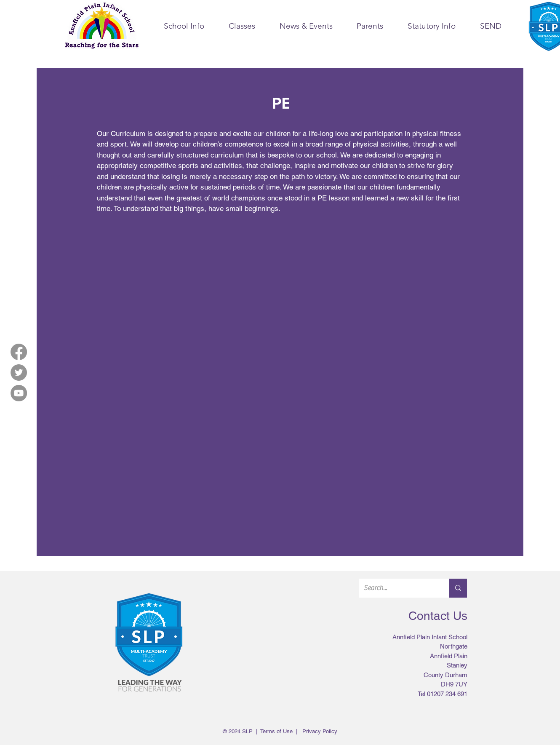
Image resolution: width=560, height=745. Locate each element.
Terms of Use (276, 731)
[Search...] (398, 588)
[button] (184, 26)
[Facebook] (19, 352)
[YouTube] (19, 393)
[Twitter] (19, 372)
